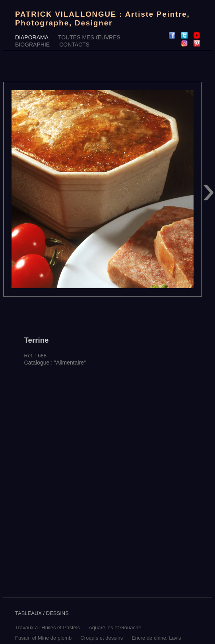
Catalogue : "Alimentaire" (55, 363)
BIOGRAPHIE (32, 45)
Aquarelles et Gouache (115, 628)
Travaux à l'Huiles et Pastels (47, 628)
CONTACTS (74, 45)
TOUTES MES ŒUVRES (89, 37)
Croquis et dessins (102, 638)
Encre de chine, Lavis (156, 638)
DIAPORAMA (32, 37)
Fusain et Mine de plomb (43, 638)
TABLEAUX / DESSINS (42, 613)
